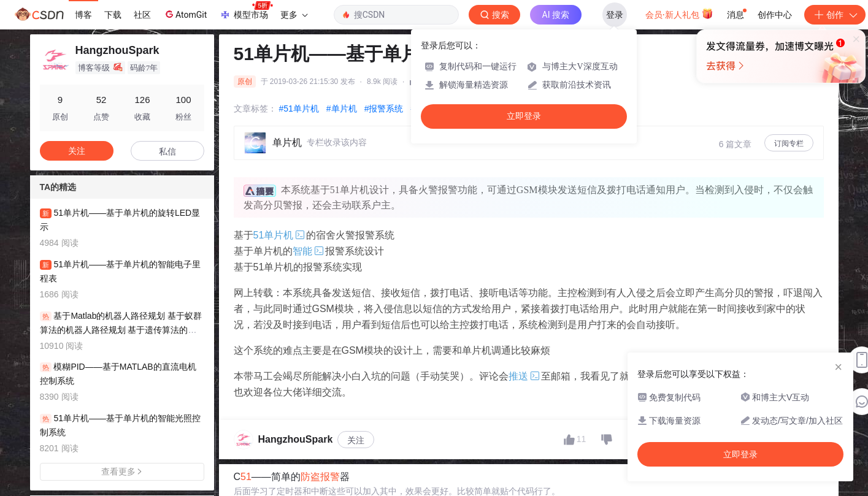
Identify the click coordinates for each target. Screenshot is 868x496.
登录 (615, 15)
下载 (113, 15)
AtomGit (185, 14)
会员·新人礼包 (679, 13)
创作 (835, 15)
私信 (167, 151)
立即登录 (524, 116)
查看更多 (122, 471)
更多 (294, 15)
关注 (356, 440)
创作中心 (775, 15)
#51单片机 (299, 109)
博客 (83, 15)
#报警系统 (384, 109)
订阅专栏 (789, 143)
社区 (142, 15)
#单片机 (342, 109)
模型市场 (246, 11)
